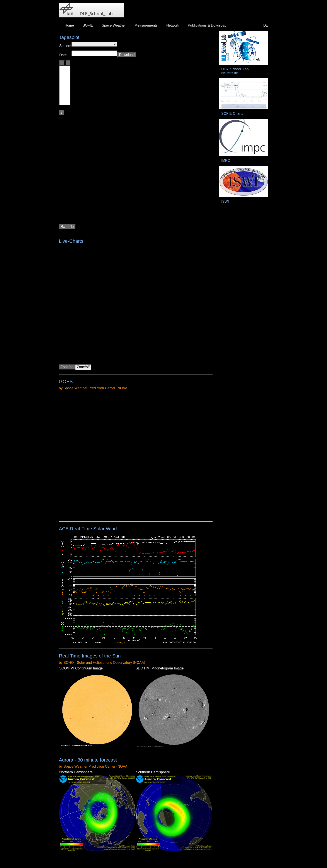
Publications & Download (207, 25)
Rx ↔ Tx (67, 227)
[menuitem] (69, 26)
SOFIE (88, 25)
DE (266, 25)
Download (127, 55)
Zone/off (83, 367)
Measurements (146, 25)
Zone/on (67, 367)
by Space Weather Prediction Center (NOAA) (94, 388)
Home (69, 25)
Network (173, 25)
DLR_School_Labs (92, 10)
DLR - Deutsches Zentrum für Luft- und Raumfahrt (259, 9)
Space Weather (114, 25)
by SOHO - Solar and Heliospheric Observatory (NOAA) (102, 663)
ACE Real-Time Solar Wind (88, 529)
